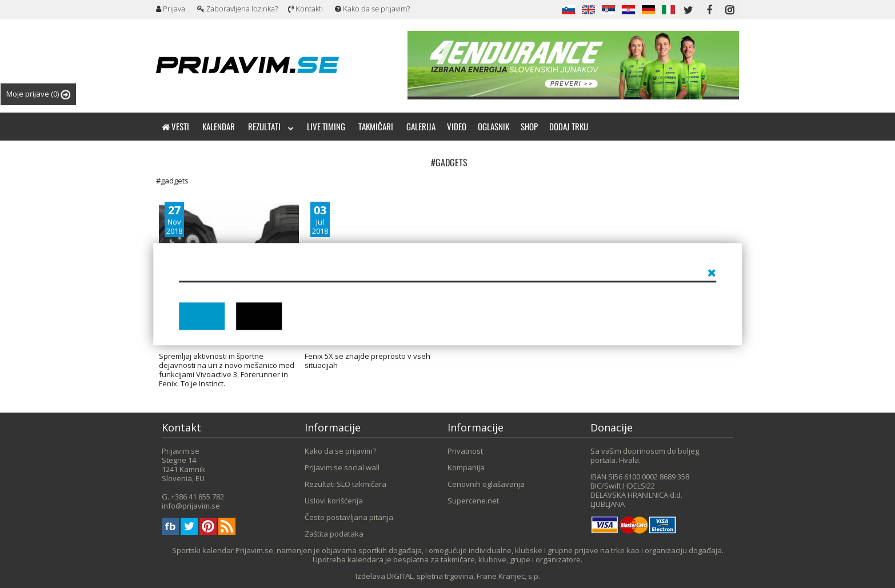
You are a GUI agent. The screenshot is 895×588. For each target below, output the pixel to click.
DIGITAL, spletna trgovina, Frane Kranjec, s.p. (464, 576)
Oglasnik (494, 126)
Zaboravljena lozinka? (237, 9)
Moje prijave (38, 94)
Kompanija (466, 467)
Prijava (171, 9)
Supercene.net (473, 501)
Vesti (175, 126)
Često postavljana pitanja (349, 517)
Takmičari (376, 126)
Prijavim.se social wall (342, 467)
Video (457, 126)
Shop (529, 126)
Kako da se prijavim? (372, 9)
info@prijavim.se (191, 506)
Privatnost (465, 451)
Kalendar (219, 126)
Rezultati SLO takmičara (345, 484)
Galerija (421, 126)
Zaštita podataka (334, 534)
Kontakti (305, 9)
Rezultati (271, 126)
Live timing (326, 126)
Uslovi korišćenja (334, 501)
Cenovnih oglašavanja (486, 484)
